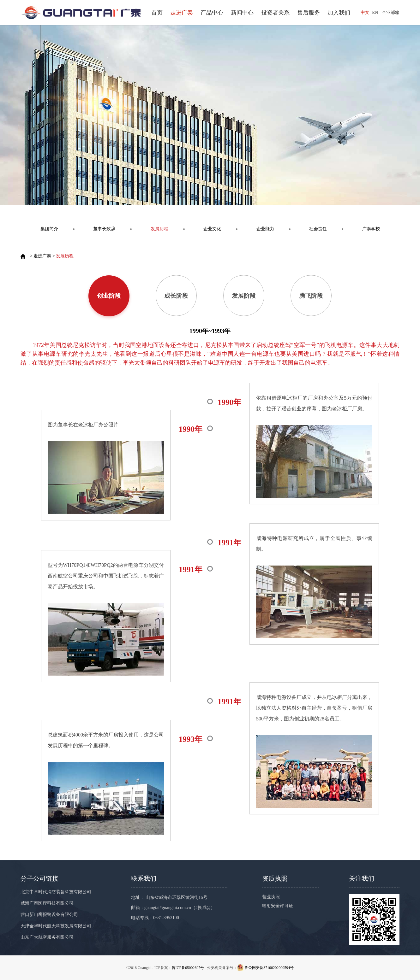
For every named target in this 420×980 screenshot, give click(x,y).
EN (375, 12)
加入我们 (339, 13)
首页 (157, 13)
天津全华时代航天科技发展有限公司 (56, 926)
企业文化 (212, 229)
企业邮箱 (391, 12)
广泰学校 (371, 229)
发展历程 (159, 229)
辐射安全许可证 (278, 906)
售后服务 (309, 13)
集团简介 (49, 229)
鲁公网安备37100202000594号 (269, 968)
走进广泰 (182, 13)
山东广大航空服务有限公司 (47, 937)
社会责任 (318, 229)
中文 (365, 12)
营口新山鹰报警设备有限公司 (49, 915)
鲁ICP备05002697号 (188, 968)
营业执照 (271, 897)
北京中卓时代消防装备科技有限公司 (56, 892)
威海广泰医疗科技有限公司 (47, 903)
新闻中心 (242, 13)
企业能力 (265, 229)
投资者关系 (275, 13)
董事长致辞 (104, 229)
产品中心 (212, 13)
